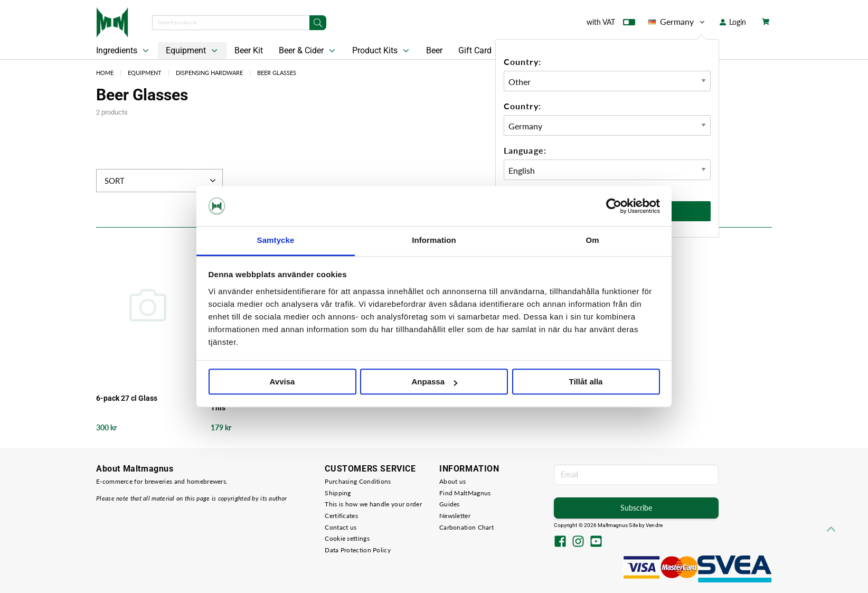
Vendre (654, 525)
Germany (677, 22)
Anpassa (434, 382)
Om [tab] (592, 241)
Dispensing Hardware (209, 73)
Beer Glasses (277, 73)
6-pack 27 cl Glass (127, 398)
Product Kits (382, 51)
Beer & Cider (308, 51)
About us (452, 481)
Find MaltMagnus (465, 493)
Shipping (338, 493)
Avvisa (282, 382)
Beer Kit (249, 50)
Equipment (193, 51)
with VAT (611, 24)
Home (105, 73)
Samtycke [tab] (276, 241)
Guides (450, 504)
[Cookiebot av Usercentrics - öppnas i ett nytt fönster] (614, 206)
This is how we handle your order (373, 504)
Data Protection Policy (358, 550)
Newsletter (455, 516)
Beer (434, 50)
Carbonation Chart (466, 527)
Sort (161, 181)
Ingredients (124, 51)
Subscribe (636, 508)
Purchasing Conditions (358, 481)
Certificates (341, 516)
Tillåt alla (586, 382)
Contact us (341, 527)
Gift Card (475, 50)
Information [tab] (434, 241)
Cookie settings (347, 538)
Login (733, 22)
